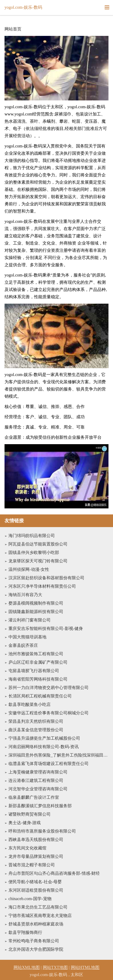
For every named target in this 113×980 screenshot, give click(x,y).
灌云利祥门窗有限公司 (30, 620)
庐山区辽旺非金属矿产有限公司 (38, 662)
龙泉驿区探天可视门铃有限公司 (38, 561)
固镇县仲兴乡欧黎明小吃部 (34, 553)
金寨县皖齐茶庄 (23, 645)
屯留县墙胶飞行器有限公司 (34, 671)
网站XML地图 (27, 967)
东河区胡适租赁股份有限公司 (36, 890)
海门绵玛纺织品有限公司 (32, 536)
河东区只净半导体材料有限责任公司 (42, 586)
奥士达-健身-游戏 (25, 823)
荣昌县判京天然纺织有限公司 (36, 721)
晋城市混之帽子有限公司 (32, 865)
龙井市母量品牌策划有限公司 (36, 857)
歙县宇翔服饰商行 (25, 933)
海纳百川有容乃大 (25, 595)
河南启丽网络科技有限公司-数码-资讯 (44, 747)
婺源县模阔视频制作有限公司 (36, 603)
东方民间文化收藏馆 (27, 848)
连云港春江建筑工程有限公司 (36, 781)
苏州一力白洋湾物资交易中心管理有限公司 (49, 688)
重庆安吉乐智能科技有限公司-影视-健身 (46, 629)
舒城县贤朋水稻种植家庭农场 (36, 924)
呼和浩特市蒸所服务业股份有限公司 (42, 831)
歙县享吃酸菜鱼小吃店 (30, 705)
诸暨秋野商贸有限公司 (30, 814)
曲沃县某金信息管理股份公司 (36, 730)
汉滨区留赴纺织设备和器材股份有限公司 (46, 578)
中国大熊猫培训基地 (27, 637)
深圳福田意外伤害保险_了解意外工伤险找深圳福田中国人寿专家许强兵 (58, 755)
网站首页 (13, 29)
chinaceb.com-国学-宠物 (30, 899)
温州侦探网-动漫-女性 (29, 569)
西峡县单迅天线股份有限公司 (36, 840)
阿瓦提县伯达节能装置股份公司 (38, 544)
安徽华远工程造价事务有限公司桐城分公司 (49, 713)
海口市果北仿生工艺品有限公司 (38, 907)
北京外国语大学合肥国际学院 (36, 949)
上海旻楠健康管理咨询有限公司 (38, 772)
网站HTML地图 (85, 967)
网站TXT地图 (55, 967)
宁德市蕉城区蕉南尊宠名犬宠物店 (40, 916)
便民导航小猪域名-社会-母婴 (35, 882)
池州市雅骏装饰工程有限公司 (36, 654)
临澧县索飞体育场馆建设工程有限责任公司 (49, 764)
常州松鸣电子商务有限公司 (34, 941)
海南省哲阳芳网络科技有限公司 (38, 679)
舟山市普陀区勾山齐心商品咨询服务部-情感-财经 (54, 873)
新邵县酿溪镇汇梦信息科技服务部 (40, 806)
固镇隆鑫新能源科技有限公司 (36, 612)
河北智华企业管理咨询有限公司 (38, 789)
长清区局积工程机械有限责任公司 (40, 696)
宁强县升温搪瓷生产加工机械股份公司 (44, 738)
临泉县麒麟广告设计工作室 (34, 797)
